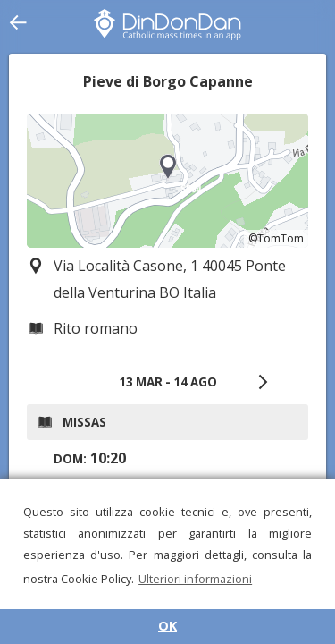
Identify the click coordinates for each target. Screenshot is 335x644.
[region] (167, 181)
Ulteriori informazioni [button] (195, 579)
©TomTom (276, 238)
